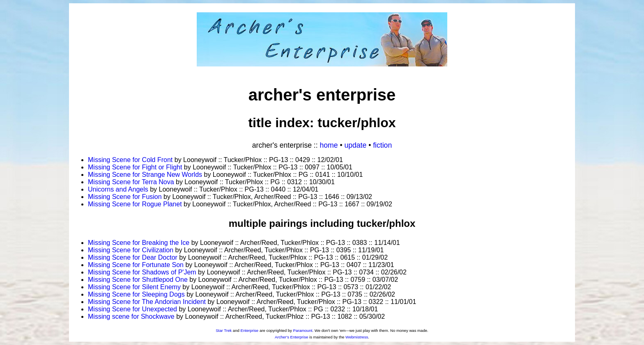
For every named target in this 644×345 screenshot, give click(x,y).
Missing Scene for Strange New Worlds (145, 175)
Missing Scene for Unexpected (132, 309)
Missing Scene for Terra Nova (131, 182)
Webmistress (357, 337)
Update (355, 145)
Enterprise (249, 330)
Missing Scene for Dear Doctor (133, 257)
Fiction (382, 145)
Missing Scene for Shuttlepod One (138, 280)
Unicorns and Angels (118, 189)
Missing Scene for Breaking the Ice (139, 243)
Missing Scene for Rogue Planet (135, 204)
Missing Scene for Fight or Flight (135, 167)
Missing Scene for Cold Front (130, 160)
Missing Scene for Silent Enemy (134, 287)
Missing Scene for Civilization (131, 250)
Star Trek (224, 330)
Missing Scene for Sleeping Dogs (136, 294)
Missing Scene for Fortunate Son (136, 265)
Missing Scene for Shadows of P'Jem (142, 272)
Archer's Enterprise (291, 337)
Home (329, 145)
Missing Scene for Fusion (125, 197)
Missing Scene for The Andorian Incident (147, 302)
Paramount (302, 330)
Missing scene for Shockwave (131, 316)
